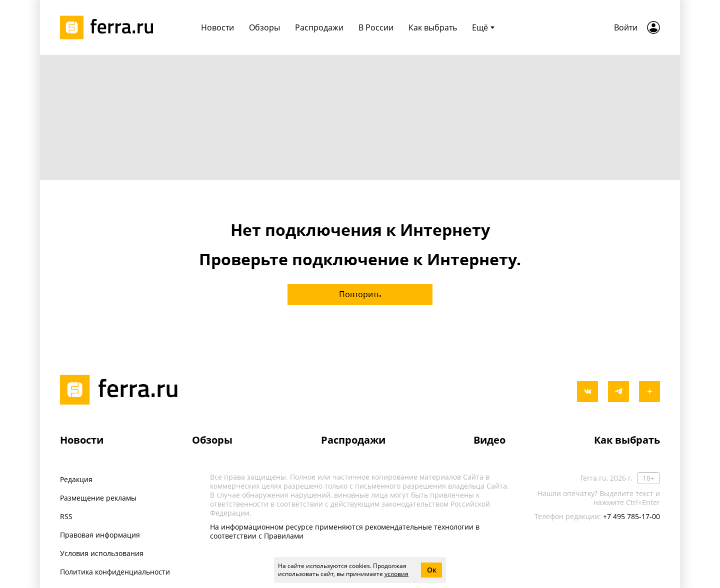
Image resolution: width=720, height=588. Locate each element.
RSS (66, 516)
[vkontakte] (587, 392)
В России (376, 27)
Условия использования (102, 553)
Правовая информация (100, 535)
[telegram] (618, 392)
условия (396, 574)
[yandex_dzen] (649, 392)
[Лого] (110, 27)
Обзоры (264, 27)
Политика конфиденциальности (115, 572)
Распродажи (319, 27)
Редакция (76, 479)
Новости (217, 27)
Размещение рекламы (98, 498)
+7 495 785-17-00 (631, 516)
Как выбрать (433, 27)
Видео (489, 440)
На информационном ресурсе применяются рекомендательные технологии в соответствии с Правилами (345, 531)
